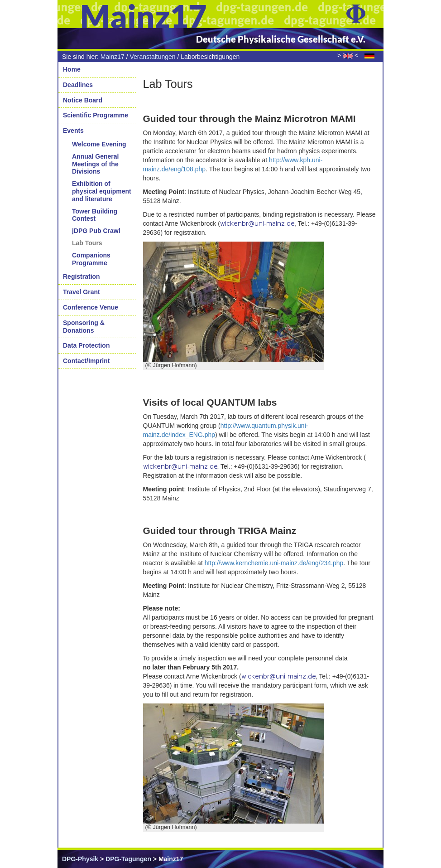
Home (72, 69)
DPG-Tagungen (128, 859)
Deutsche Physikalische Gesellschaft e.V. (281, 39)
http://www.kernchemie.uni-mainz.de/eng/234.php (274, 563)
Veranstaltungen (152, 57)
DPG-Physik (80, 859)
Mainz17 (113, 57)
